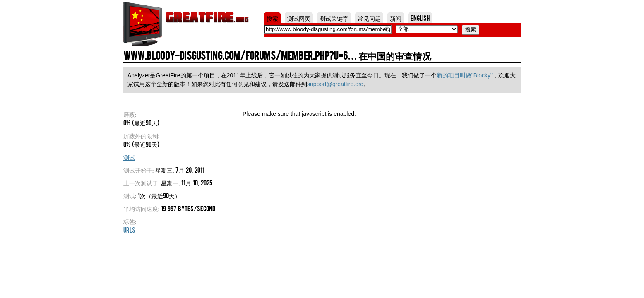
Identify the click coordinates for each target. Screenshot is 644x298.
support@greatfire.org (335, 84)
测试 (129, 157)
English (420, 18)
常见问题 (369, 18)
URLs (129, 230)
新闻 (396, 18)
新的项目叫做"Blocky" (465, 75)
